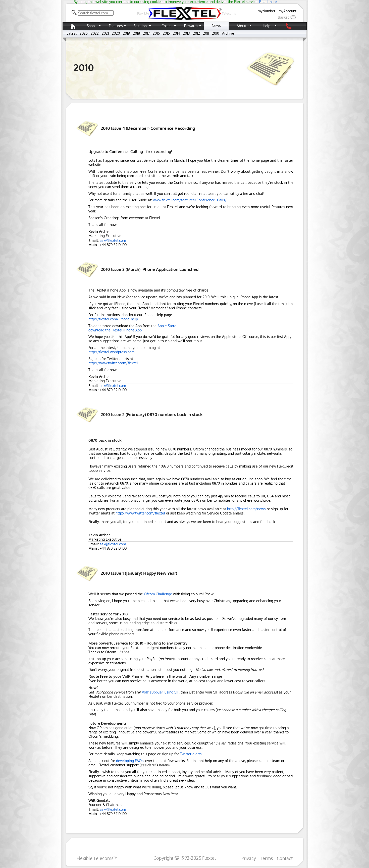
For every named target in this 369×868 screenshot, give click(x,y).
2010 (216, 33)
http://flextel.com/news (246, 509)
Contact (285, 858)
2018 (136, 33)
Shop (91, 26)
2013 (186, 33)
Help (267, 26)
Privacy (249, 858)
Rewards (191, 26)
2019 (126, 33)
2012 (196, 33)
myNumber (267, 11)
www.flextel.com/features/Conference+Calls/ (190, 200)
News (216, 25)
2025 (84, 33)
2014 (176, 33)
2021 (105, 33)
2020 (116, 33)
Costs (166, 26)
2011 (206, 33)
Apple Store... (168, 326)
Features (116, 26)
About (241, 26)
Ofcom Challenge (158, 594)
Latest (72, 33)
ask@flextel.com (113, 240)
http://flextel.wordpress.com (111, 352)
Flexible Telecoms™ (97, 858)
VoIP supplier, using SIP (160, 692)
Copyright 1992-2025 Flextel (185, 858)
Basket (287, 17)
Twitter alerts (191, 754)
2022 (95, 33)
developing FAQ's (130, 761)
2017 (146, 33)
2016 (156, 33)
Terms (266, 858)
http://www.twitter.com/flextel (113, 363)
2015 (166, 33)
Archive (228, 33)
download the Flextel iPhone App (115, 330)
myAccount (287, 11)
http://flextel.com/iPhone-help (113, 319)
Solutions (141, 26)
